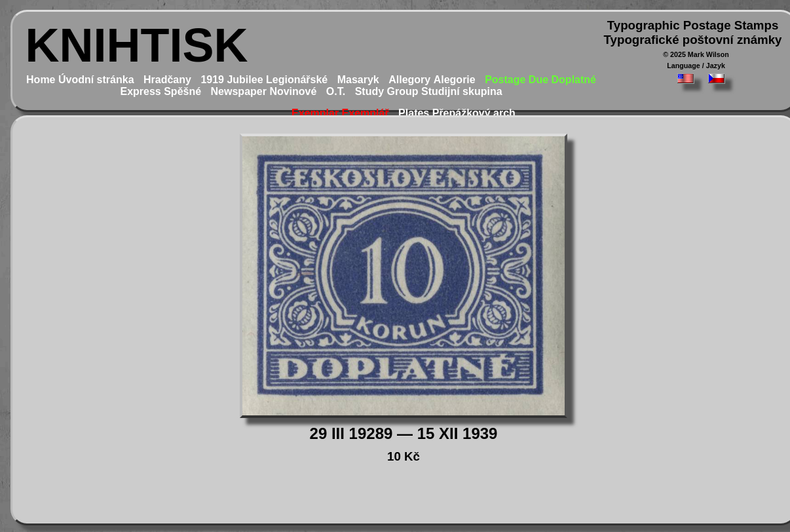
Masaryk (358, 80)
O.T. (336, 91)
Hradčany (167, 80)
